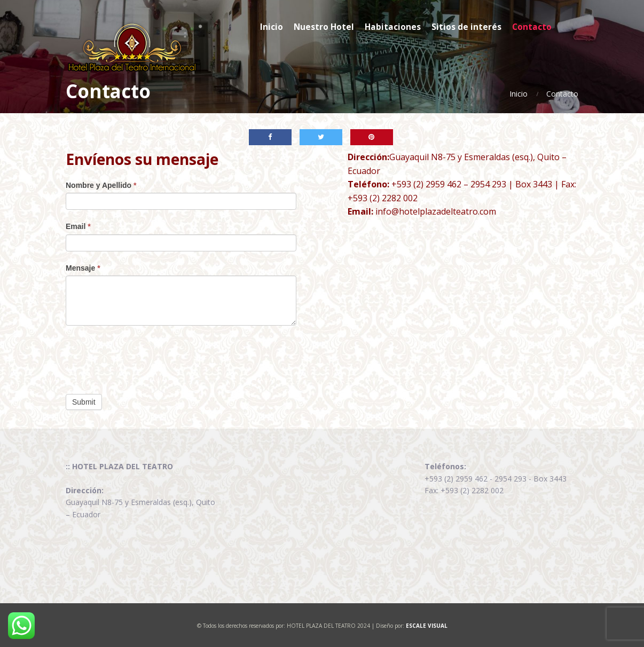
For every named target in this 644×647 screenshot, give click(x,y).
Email (78, 226)
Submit (84, 402)
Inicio (519, 94)
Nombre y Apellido (101, 185)
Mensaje (83, 268)
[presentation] (147, 357)
